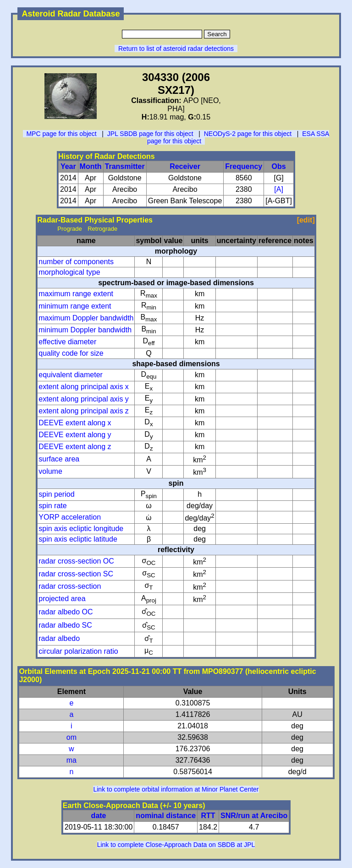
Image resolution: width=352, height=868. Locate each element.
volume (50, 471)
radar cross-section (70, 586)
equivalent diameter (71, 375)
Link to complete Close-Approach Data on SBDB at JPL (176, 845)
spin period (56, 494)
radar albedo (59, 638)
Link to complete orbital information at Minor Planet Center (176, 789)
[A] (279, 189)
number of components (76, 262)
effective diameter (67, 342)
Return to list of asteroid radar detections (176, 49)
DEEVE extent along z (75, 447)
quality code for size (71, 353)
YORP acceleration (70, 517)
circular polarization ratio (78, 651)
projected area (62, 599)
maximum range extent (76, 294)
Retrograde (102, 229)
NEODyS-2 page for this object (248, 134)
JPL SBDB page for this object (150, 134)
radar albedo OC (66, 612)
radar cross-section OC (76, 561)
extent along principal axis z (84, 411)
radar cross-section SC (76, 574)
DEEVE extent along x (75, 423)
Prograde (69, 229)
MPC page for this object (61, 134)
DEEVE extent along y (75, 435)
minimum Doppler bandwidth (85, 330)
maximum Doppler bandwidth (86, 318)
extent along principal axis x (84, 387)
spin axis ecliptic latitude (78, 539)
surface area (59, 459)
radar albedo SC (65, 625)
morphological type (69, 272)
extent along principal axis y (84, 399)
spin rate (52, 506)
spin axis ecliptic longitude (81, 529)
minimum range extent (75, 306)
